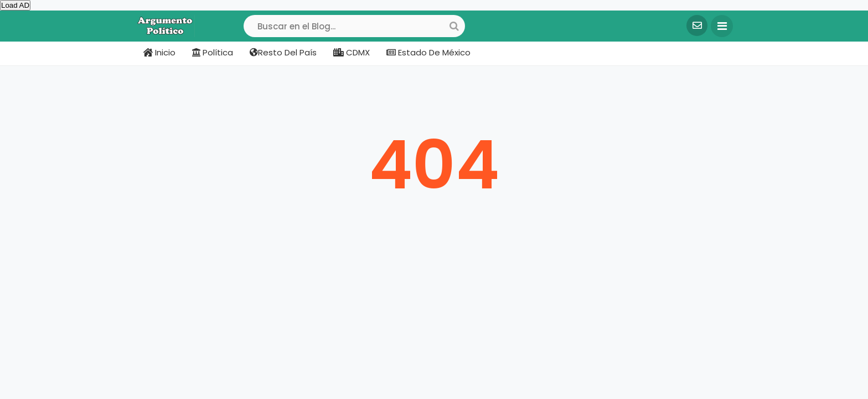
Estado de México (428, 52)
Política (213, 52)
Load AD (15, 5)
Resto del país (283, 52)
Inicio (159, 52)
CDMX (352, 52)
